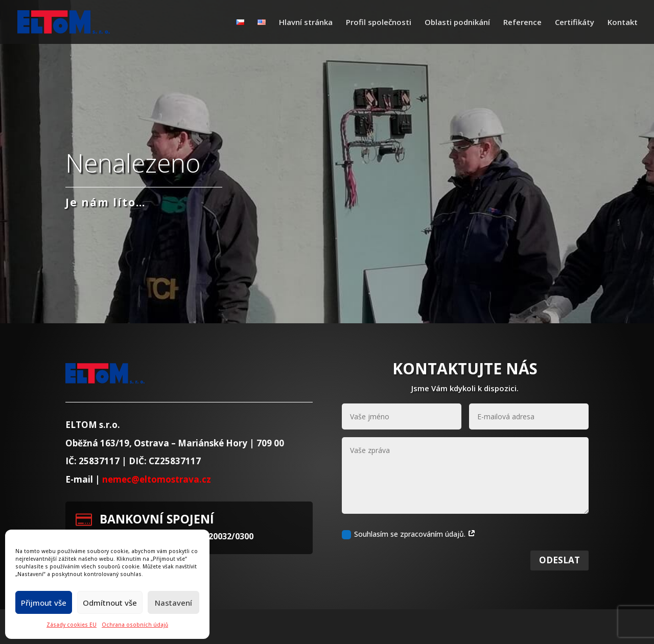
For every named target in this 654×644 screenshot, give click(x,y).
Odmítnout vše (110, 603)
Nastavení (173, 603)
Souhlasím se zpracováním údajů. (409, 547)
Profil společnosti (379, 23)
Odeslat (559, 573)
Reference (522, 23)
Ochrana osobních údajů (135, 625)
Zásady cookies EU (72, 625)
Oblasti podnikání (457, 23)
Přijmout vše (44, 603)
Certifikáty (575, 23)
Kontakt (623, 23)
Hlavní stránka (306, 23)
